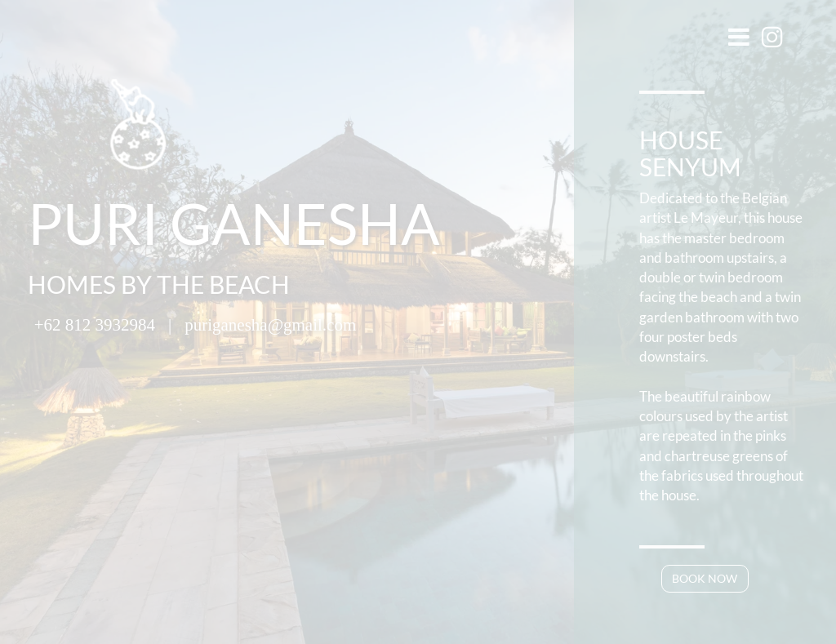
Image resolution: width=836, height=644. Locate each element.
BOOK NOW (705, 578)
